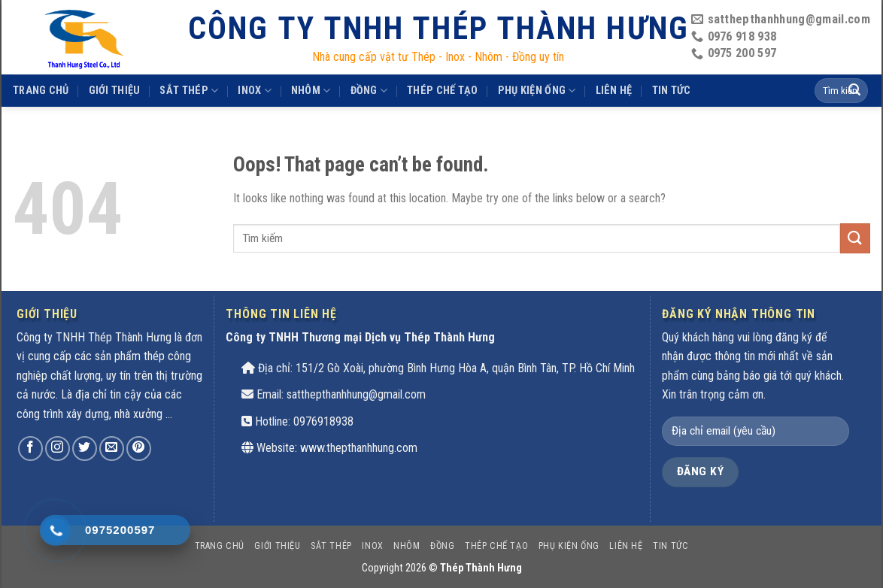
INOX (255, 91)
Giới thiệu (115, 91)
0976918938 (323, 421)
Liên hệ (614, 91)
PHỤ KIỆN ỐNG (537, 91)
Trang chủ (41, 91)
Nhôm (311, 91)
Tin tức (672, 91)
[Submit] (855, 238)
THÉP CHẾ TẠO (442, 91)
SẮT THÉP (189, 91)
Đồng (369, 91)
